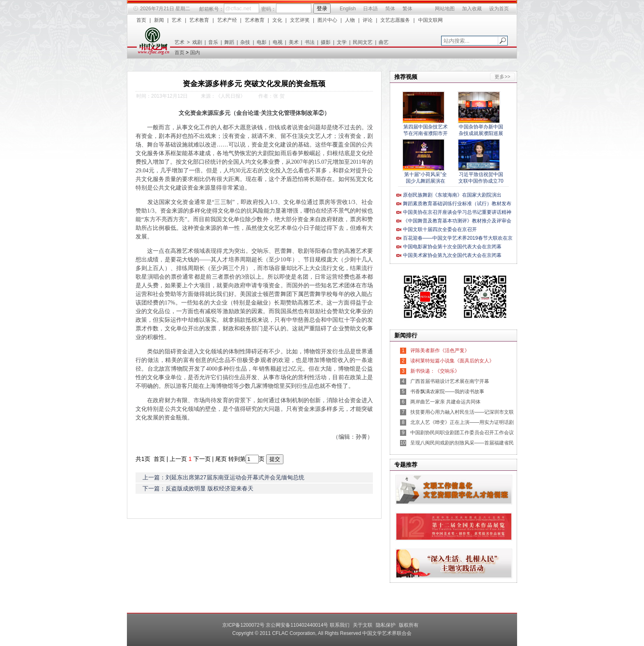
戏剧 (197, 42)
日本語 (370, 9)
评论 (368, 20)
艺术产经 (227, 20)
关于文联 (363, 625)
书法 (310, 42)
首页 (141, 20)
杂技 (245, 42)
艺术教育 (199, 20)
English (348, 9)
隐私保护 (386, 625)
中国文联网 (430, 20)
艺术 (177, 20)
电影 (262, 42)
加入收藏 (472, 9)
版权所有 (409, 625)
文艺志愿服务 (395, 20)
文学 (342, 42)
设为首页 (499, 9)
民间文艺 (363, 42)
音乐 (213, 42)
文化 (277, 20)
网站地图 (445, 9)
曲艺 (384, 42)
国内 (195, 53)
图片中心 (327, 20)
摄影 (326, 42)
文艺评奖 (300, 20)
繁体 (407, 9)
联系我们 (340, 625)
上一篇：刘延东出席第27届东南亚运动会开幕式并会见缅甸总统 (223, 477)
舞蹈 (229, 42)
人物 (350, 20)
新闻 (159, 20)
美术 (294, 42)
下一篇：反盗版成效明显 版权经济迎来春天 (198, 488)
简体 (390, 9)
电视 (278, 42)
